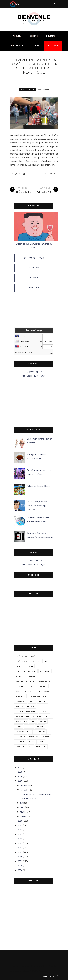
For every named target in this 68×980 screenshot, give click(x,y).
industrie (36, 661)
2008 (20, 866)
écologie (40, 727)
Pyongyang (41, 747)
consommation (44, 681)
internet (29, 666)
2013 (20, 843)
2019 (20, 781)
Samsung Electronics (25, 681)
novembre (25, 790)
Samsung (37, 716)
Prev (42, 120)
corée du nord (22, 661)
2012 (20, 848)
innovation (21, 737)
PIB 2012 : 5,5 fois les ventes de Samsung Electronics (37, 506)
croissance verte (23, 732)
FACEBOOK (34, 268)
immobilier (21, 747)
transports (21, 701)
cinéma (48, 716)
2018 (20, 821)
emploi (19, 666)
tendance (43, 701)
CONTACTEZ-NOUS (34, 258)
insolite (43, 721)
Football (43, 686)
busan (31, 742)
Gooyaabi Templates (19, 971)
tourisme (28, 691)
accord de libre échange (26, 711)
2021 (20, 772)
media (32, 701)
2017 (20, 825)
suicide (19, 727)
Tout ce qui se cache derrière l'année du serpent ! (40, 537)
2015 (20, 834)
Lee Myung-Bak (43, 691)
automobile (45, 671)
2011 (20, 852)
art (31, 747)
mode (46, 661)
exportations (21, 721)
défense (29, 727)
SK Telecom (20, 696)
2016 (20, 830)
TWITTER (34, 288)
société (34, 656)
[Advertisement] (34, 402)
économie (32, 676)
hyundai (20, 706)
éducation (31, 686)
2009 (20, 861)
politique (20, 676)
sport (18, 691)
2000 (20, 870)
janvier (23, 816)
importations (40, 732)
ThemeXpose (37, 966)
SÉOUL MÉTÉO (34, 310)
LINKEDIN (34, 278)
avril (22, 803)
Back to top (50, 976)
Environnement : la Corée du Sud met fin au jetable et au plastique (34, 66)
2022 (20, 767)
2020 (20, 776)
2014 (20, 839)
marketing (34, 737)
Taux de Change (34, 330)
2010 (20, 857)
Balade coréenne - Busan (39, 486)
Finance (31, 706)
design (41, 742)
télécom (19, 686)
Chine (33, 721)
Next (49, 120)
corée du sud (27, 90)
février (23, 812)
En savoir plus (49, 174)
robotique (20, 742)
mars (22, 807)
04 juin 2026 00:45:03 (24, 352)
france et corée (23, 716)
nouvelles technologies (26, 671)
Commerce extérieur (38, 696)
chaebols (44, 711)
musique (46, 737)
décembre (25, 785)
